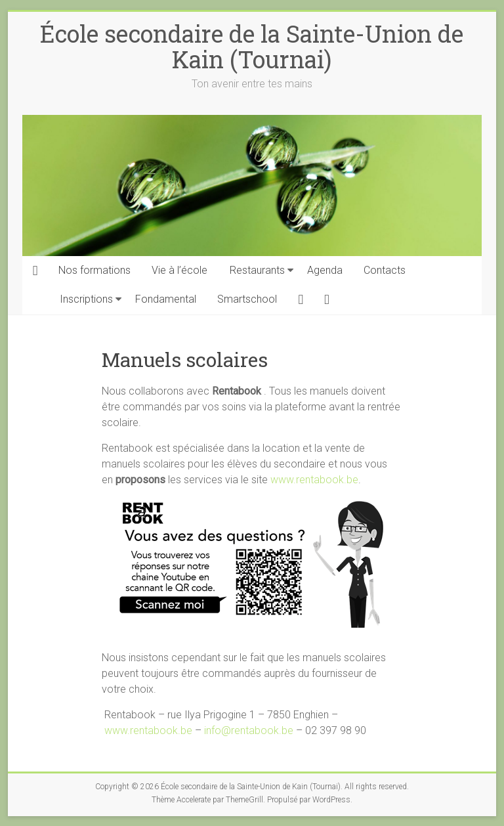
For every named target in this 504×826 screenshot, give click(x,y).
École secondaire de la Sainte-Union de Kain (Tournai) (252, 46)
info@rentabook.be (249, 730)
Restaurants (257, 270)
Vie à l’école (179, 270)
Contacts (385, 270)
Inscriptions (86, 299)
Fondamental (166, 299)
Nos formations (94, 270)
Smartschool (247, 299)
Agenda (325, 270)
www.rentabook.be (314, 480)
